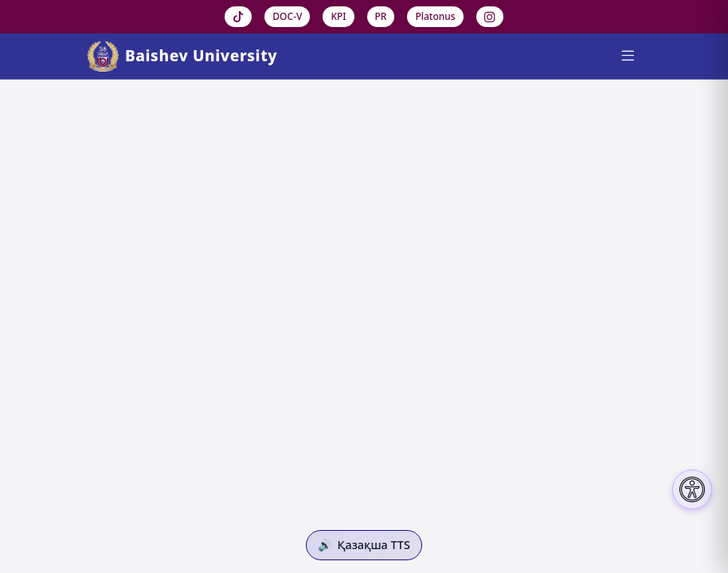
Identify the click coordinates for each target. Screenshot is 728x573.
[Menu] (627, 57)
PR (381, 16)
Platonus (435, 16)
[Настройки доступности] (692, 489)
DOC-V (287, 16)
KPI (338, 16)
